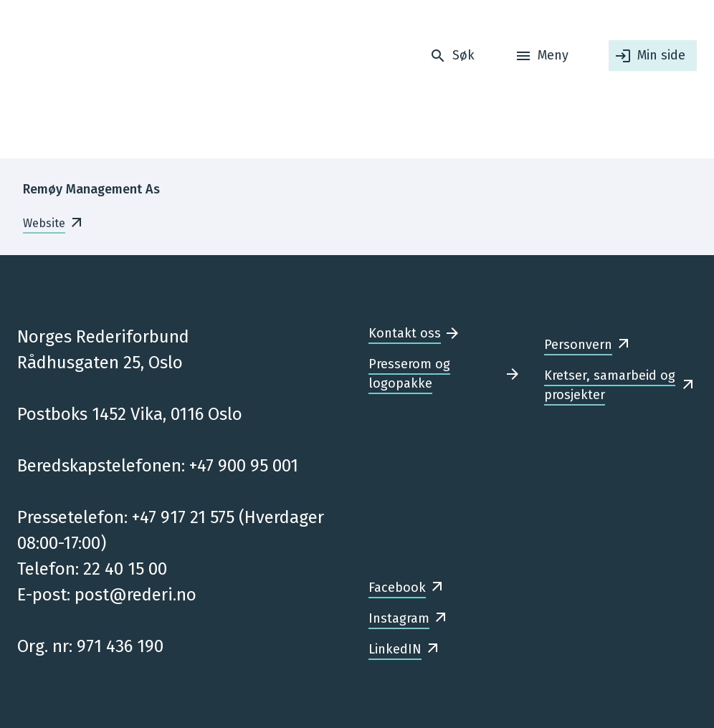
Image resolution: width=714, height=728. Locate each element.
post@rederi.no (135, 595)
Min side (661, 55)
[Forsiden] (107, 79)
